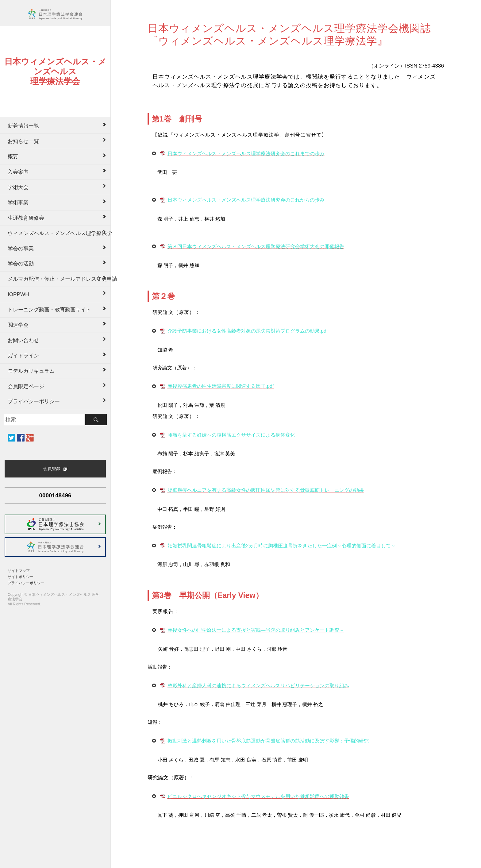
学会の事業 (21, 249)
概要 (13, 156)
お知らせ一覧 (23, 141)
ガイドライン (23, 356)
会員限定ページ (26, 386)
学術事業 (18, 203)
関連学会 (18, 325)
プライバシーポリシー (34, 401)
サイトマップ (19, 571)
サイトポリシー (21, 577)
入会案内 (18, 172)
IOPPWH (18, 294)
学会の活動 (21, 264)
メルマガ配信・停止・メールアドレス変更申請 (59, 279)
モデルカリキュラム (31, 371)
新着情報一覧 (23, 126)
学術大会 (18, 187)
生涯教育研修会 (26, 218)
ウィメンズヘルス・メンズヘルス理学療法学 (59, 233)
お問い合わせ (23, 340)
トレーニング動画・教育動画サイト (49, 310)
